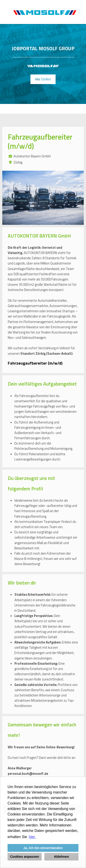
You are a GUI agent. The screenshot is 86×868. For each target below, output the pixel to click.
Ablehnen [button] (62, 857)
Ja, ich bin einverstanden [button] (43, 848)
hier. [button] (32, 837)
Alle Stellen (43, 79)
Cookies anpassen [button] (24, 857)
